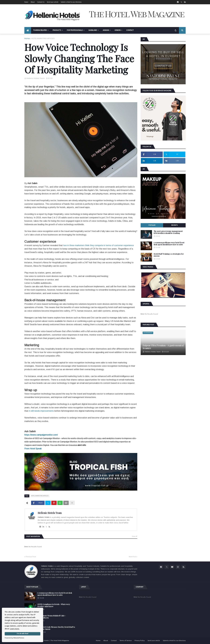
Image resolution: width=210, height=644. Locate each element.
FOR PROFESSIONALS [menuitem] (75, 30)
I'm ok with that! (23, 634)
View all (135, 536)
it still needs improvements (41, 411)
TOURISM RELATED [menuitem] (40, 30)
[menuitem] (28, 30)
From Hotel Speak (33, 449)
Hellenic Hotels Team (50, 513)
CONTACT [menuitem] (130, 30)
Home (26, 2)
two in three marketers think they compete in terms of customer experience (99, 245)
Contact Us (41, 2)
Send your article (53, 2)
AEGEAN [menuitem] (106, 30)
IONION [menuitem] (118, 30)
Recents (174, 225)
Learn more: (15, 629)
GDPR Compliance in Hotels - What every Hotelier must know (54, 605)
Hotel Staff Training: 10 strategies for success (169, 255)
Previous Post (31, 557)
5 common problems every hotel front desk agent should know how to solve (169, 244)
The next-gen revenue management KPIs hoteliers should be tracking (168, 232)
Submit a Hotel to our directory (71, 2)
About (33, 2)
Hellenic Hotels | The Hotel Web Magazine (53, 641)
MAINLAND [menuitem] (93, 30)
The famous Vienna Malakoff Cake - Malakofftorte (52, 617)
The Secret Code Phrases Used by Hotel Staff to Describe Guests (56, 628)
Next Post (132, 557)
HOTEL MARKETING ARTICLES (43, 38)
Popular (152, 225)
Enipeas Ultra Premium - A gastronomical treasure (163, 347)
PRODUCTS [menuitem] (57, 30)
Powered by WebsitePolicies (14, 638)
